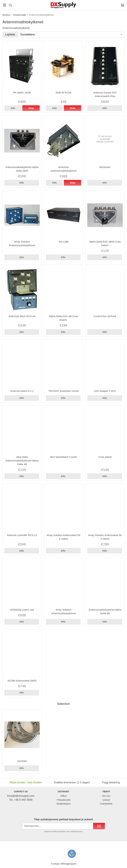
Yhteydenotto (64, 800)
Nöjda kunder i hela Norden (26, 782)
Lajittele (10, 34)
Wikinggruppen (68, 864)
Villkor (64, 796)
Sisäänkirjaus (63, 804)
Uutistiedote (106, 804)
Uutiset (106, 800)
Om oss (106, 796)
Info (13, 108)
